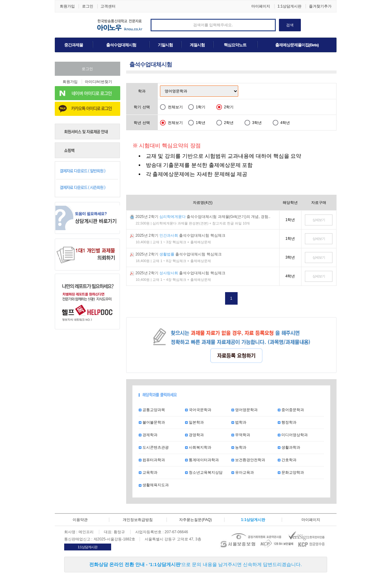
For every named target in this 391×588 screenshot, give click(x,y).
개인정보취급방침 (138, 520)
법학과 (239, 422)
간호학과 (287, 460)
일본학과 (194, 422)
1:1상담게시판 (289, 6)
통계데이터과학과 (202, 460)
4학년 (285, 123)
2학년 (229, 123)
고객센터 (108, 6)
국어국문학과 (198, 410)
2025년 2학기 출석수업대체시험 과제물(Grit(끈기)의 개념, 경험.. (203, 217)
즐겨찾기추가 (320, 6)
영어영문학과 (244, 410)
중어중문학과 (291, 410)
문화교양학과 (291, 472)
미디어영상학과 (293, 435)
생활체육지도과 (154, 485)
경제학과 (148, 435)
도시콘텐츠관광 (154, 447)
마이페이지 (261, 6)
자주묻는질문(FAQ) (195, 520)
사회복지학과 (198, 447)
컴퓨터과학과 (152, 460)
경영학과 (194, 435)
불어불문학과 (152, 422)
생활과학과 (289, 447)
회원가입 (67, 6)
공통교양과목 (152, 410)
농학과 (239, 447)
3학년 (257, 123)
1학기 (201, 107)
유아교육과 (243, 472)
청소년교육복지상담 (204, 472)
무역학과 (241, 435)
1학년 (201, 123)
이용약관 (80, 520)
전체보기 (175, 107)
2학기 (229, 107)
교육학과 (148, 472)
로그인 (88, 6)
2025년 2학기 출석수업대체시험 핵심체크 (180, 235)
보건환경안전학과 (248, 460)
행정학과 (287, 422)
